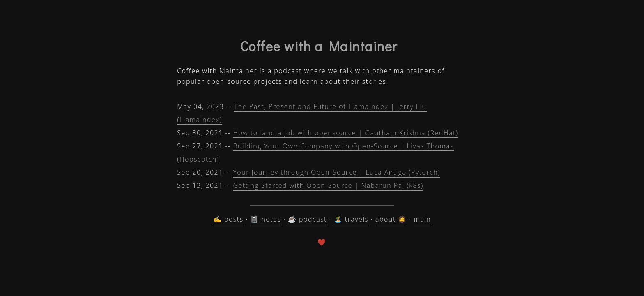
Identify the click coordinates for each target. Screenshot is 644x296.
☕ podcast (307, 219)
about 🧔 (391, 219)
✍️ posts (228, 219)
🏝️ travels (351, 219)
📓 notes (266, 219)
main (423, 219)
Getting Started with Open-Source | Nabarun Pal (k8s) (328, 185)
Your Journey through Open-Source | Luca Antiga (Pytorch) (337, 172)
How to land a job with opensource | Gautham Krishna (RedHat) (345, 133)
